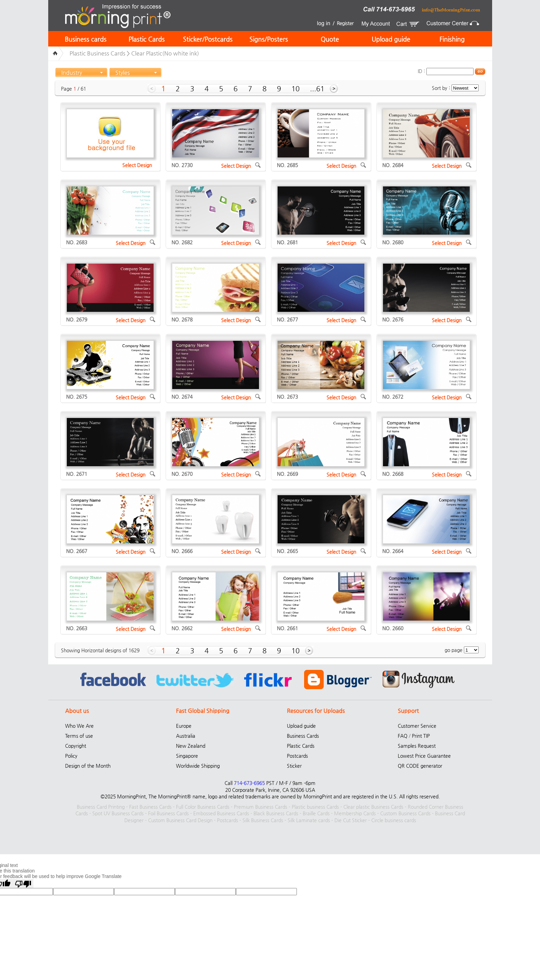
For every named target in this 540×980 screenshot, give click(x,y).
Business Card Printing (101, 807)
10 (295, 89)
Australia (186, 736)
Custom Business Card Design (180, 820)
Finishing (452, 39)
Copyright (76, 746)
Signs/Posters (269, 39)
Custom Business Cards (405, 813)
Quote (330, 39)
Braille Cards (316, 813)
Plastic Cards (147, 39)
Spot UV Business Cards (118, 813)
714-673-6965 (249, 783)
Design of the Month (88, 766)
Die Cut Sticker (351, 820)
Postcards (297, 756)
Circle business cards (394, 820)
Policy (71, 756)
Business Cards (303, 736)
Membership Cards (355, 813)
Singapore (187, 756)
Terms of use (79, 736)
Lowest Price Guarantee (424, 756)
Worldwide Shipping (198, 766)
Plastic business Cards (315, 807)
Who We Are (79, 726)
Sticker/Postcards (208, 39)
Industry (72, 73)
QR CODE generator (420, 766)
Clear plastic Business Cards (373, 807)
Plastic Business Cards (97, 53)
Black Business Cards (276, 813)
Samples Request (417, 746)
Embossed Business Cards (221, 813)
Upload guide (391, 39)
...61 (317, 89)
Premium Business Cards (261, 807)
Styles (123, 73)
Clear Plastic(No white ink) (165, 53)
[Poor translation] (23, 884)
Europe (184, 726)
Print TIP (421, 736)
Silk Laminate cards (309, 820)
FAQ (403, 736)
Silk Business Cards (263, 820)
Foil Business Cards (168, 813)
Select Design (137, 165)
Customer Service (417, 726)
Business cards (86, 39)
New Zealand (191, 746)
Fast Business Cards (150, 807)
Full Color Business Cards (203, 807)
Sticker (294, 766)
